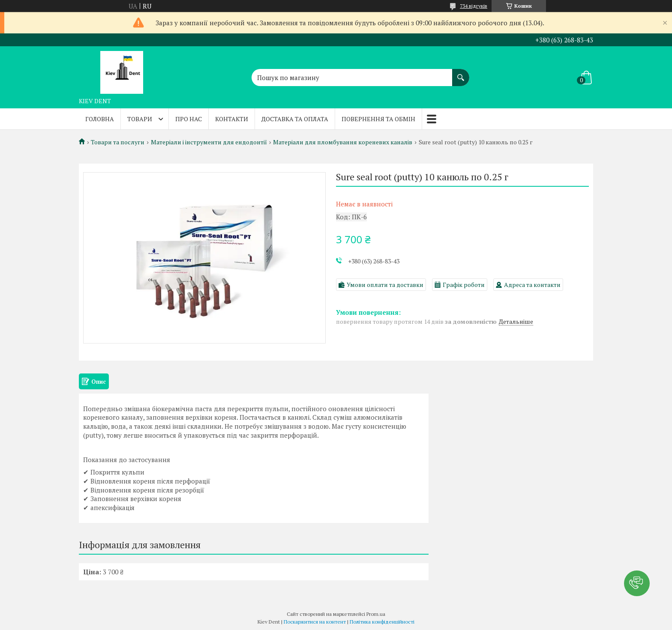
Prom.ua (376, 614)
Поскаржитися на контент (315, 622)
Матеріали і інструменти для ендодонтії (209, 142)
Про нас (189, 119)
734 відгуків (474, 6)
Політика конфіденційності (382, 622)
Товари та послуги (118, 142)
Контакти (232, 119)
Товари (140, 119)
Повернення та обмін (378, 119)
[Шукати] (461, 73)
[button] (637, 583)
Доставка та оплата (295, 119)
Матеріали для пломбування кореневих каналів (343, 142)
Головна (100, 119)
